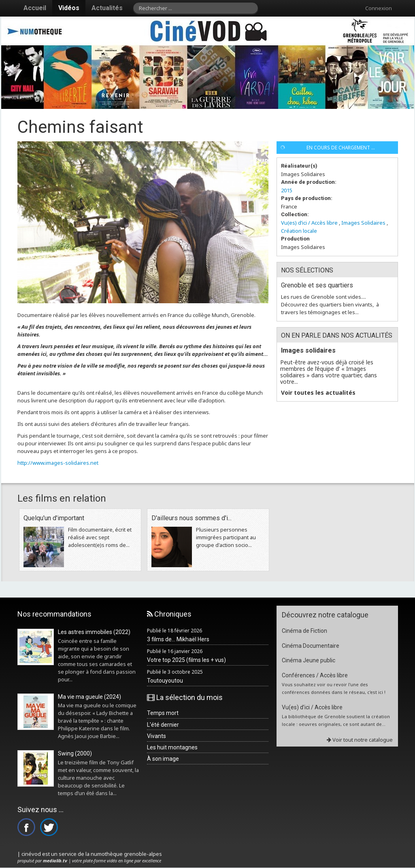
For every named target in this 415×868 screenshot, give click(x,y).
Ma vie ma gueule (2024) (89, 697)
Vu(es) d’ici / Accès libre (309, 223)
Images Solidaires (363, 223)
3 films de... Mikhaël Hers (178, 639)
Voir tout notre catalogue (360, 740)
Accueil (35, 8)
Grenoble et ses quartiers (317, 285)
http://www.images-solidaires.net (58, 463)
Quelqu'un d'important (54, 518)
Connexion (379, 8)
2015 (287, 190)
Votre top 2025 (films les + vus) (186, 660)
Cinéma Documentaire (311, 646)
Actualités (107, 8)
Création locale (299, 231)
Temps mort (163, 713)
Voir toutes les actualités (318, 393)
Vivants (156, 736)
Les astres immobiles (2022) (94, 632)
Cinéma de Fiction (304, 631)
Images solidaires (308, 350)
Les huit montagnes (172, 747)
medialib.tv (55, 861)
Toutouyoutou (165, 681)
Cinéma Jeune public (309, 660)
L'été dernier (163, 725)
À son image (163, 759)
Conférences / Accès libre (315, 675)
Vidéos (69, 8)
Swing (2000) (75, 753)
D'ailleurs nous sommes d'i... (192, 518)
